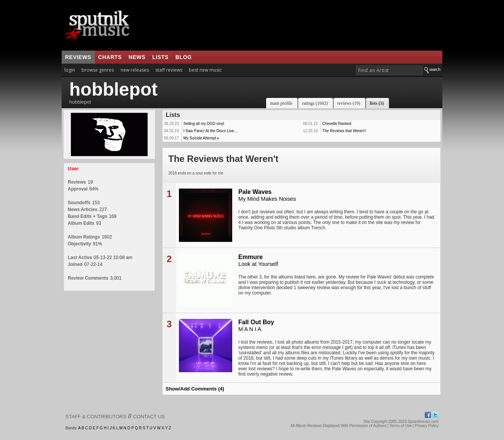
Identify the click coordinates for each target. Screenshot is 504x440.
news (137, 57)
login (70, 70)
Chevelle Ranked (337, 124)
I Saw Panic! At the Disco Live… (211, 131)
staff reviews (169, 70)
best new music (205, 70)
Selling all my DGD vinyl (204, 124)
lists (160, 57)
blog (184, 57)
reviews (78, 57)
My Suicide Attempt (200, 138)
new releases (135, 70)
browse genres (98, 70)
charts (110, 57)
